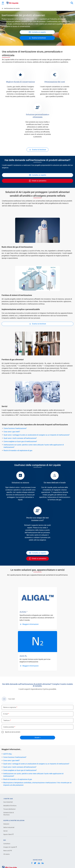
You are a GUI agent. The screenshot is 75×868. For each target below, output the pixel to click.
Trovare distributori (9, 809)
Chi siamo (7, 854)
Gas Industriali (8, 802)
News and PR (8, 851)
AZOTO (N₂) (8, 754)
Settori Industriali (9, 827)
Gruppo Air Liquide (10, 847)
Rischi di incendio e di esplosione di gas (18, 450)
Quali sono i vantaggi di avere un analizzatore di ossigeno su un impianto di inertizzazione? (37, 435)
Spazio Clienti (9, 834)
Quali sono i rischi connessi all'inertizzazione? (20, 438)
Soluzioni (6, 824)
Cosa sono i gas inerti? (12, 432)
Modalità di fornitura (10, 806)
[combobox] (72, 3)
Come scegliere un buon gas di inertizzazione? (20, 441)
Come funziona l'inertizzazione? (15, 428)
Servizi (5, 831)
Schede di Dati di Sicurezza (9, 814)
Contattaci (7, 844)
